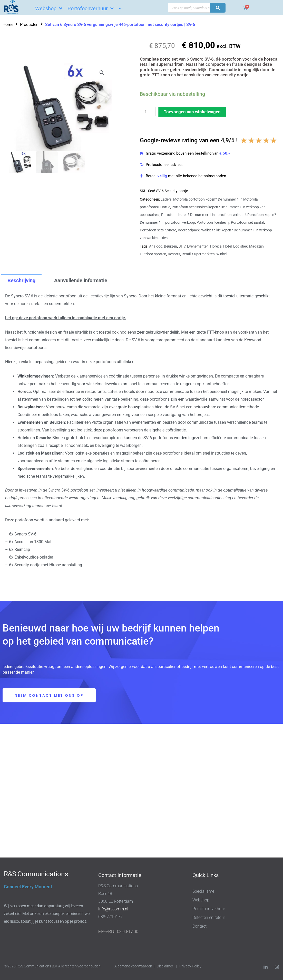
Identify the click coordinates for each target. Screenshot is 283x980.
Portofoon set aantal (247, 222)
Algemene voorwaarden (133, 966)
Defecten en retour (209, 917)
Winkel (221, 254)
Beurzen (170, 246)
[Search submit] (218, 8)
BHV (182, 246)
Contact (199, 926)
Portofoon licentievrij (213, 222)
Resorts (174, 254)
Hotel (227, 246)
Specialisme (203, 891)
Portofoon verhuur (209, 909)
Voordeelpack (189, 230)
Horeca (216, 246)
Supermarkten (203, 254)
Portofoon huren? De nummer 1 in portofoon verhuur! (203, 215)
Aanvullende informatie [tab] (81, 280)
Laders (166, 199)
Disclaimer (165, 966)
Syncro (171, 230)
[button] (102, 73)
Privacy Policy (191, 966)
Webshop (201, 900)
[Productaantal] (148, 111)
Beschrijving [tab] (21, 280)
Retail (186, 254)
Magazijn (256, 246)
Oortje (165, 207)
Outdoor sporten (153, 254)
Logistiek (240, 246)
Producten (29, 25)
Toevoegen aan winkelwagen (192, 112)
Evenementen (198, 246)
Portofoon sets (152, 230)
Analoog (156, 246)
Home (8, 25)
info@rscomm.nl (113, 909)
